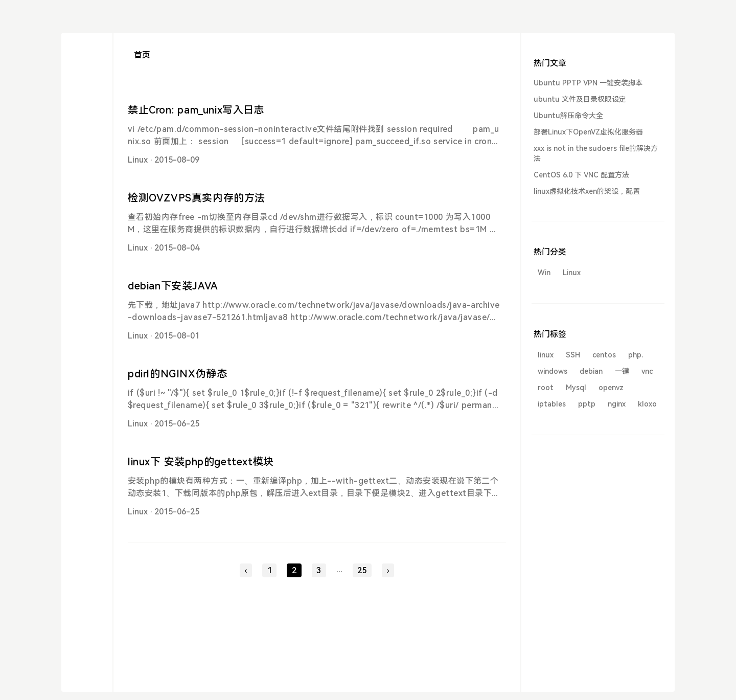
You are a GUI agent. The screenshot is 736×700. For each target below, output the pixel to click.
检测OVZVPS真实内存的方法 (197, 198)
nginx (617, 404)
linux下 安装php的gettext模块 (201, 462)
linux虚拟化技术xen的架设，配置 (587, 191)
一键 (622, 371)
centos (604, 355)
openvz (611, 388)
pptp (587, 404)
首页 (142, 55)
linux (546, 355)
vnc (647, 371)
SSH (573, 355)
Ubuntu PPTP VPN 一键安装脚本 (588, 83)
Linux (138, 160)
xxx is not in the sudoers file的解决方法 (596, 153)
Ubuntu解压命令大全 (568, 116)
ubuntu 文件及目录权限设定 (580, 99)
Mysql (576, 388)
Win (544, 273)
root (546, 388)
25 (362, 570)
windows (553, 371)
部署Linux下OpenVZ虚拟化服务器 (588, 132)
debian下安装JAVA (173, 286)
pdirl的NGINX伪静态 (177, 374)
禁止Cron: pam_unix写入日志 (196, 110)
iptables (552, 404)
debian (591, 371)
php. (636, 355)
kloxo (647, 404)
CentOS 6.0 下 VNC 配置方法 (581, 175)
